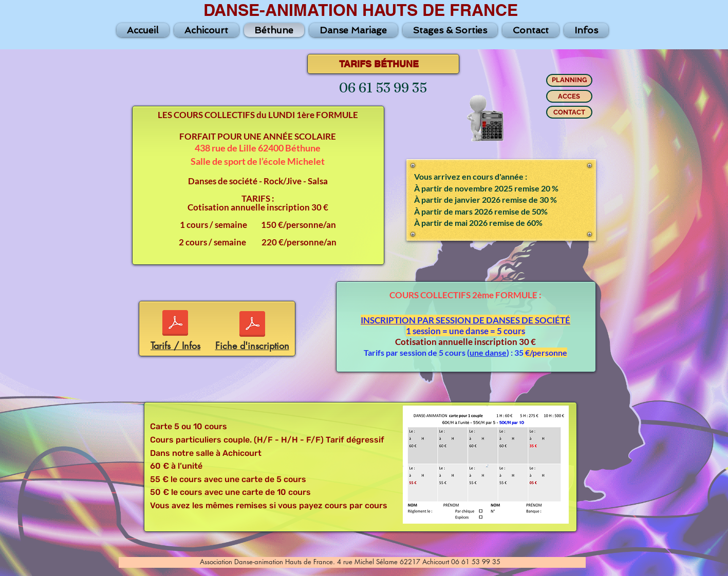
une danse (488, 352)
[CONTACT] (569, 112)
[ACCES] (569, 96)
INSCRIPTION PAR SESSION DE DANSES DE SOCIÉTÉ (465, 320)
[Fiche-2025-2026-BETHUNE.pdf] (252, 325)
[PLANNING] (569, 80)
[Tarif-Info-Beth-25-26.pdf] (175, 324)
